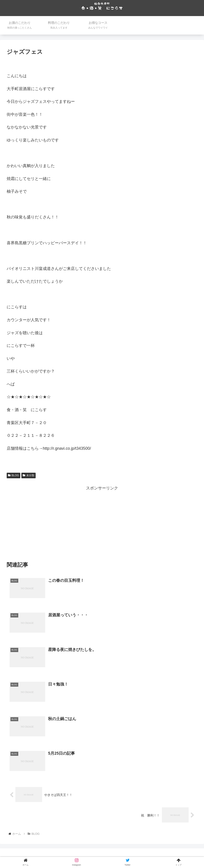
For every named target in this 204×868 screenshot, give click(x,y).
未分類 (29, 475)
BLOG (13, 475)
